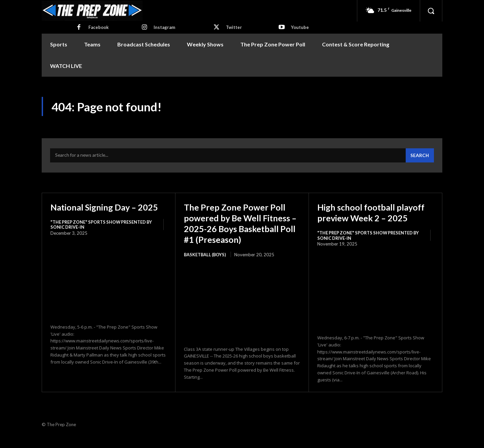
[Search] (419, 156)
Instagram (164, 27)
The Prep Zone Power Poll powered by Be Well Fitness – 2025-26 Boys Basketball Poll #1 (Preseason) (239, 230)
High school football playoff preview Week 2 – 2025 (372, 219)
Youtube (300, 27)
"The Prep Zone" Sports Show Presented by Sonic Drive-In (103, 236)
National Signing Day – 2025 (98, 213)
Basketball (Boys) (206, 266)
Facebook (98, 27)
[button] (431, 11)
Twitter (234, 27)
